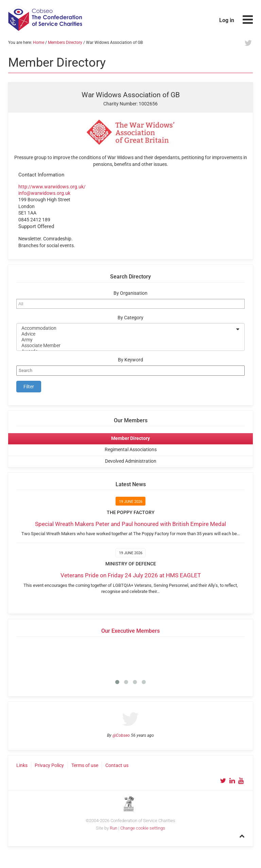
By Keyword (130, 360)
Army (126, 340)
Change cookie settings (143, 828)
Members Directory (65, 42)
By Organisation (130, 293)
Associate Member (126, 346)
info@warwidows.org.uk (44, 193)
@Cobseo (121, 735)
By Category (130, 318)
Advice (126, 334)
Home (39, 42)
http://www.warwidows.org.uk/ (52, 187)
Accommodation (126, 328)
